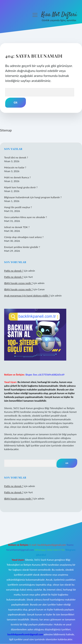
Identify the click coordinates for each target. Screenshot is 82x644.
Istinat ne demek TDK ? (17, 227)
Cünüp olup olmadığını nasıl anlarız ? (24, 237)
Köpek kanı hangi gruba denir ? (21, 187)
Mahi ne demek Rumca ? (17, 177)
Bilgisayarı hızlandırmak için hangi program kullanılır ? (33, 197)
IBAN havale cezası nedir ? (18, 283)
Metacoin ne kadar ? (15, 167)
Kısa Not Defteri (59, 15)
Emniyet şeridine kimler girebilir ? (22, 247)
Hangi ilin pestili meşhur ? (18, 207)
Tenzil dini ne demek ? (16, 157)
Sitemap (6, 130)
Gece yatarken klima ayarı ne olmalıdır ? (26, 217)
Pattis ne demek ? (14, 271)
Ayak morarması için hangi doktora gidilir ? (27, 296)
